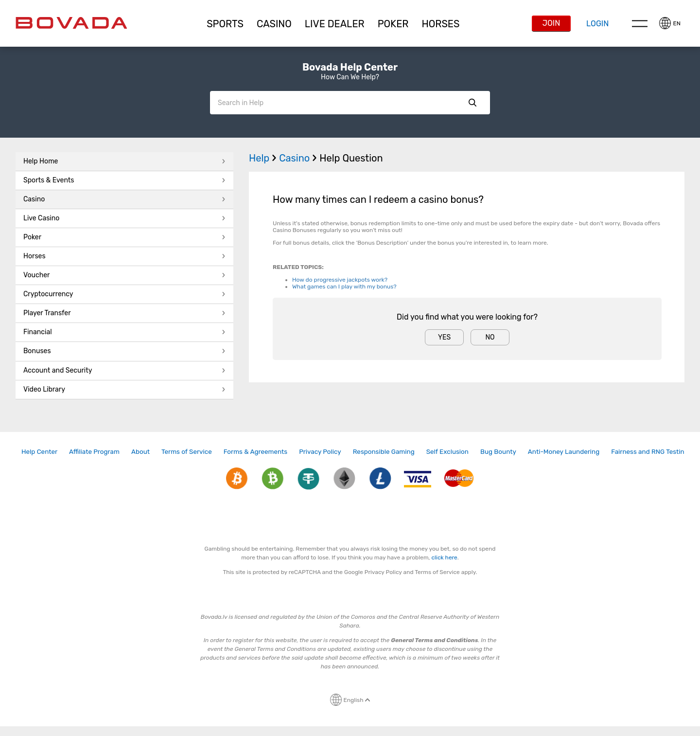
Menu (640, 23)
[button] (225, 24)
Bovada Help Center (350, 67)
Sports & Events (124, 180)
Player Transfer (124, 313)
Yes (444, 337)
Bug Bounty (498, 451)
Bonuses (124, 351)
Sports (225, 24)
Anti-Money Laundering (564, 451)
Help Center (39, 451)
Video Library (124, 389)
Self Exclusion (447, 451)
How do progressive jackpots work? (340, 280)
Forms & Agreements (255, 451)
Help (264, 158)
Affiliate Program (94, 451)
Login (597, 24)
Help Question (351, 158)
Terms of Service (187, 451)
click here (445, 557)
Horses (440, 24)
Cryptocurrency (124, 294)
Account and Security (124, 370)
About (140, 451)
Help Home (124, 161)
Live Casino (124, 218)
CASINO (274, 24)
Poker (393, 24)
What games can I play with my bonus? (344, 287)
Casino (124, 199)
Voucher (124, 275)
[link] (39, 452)
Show (472, 103)
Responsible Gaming (384, 451)
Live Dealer (335, 24)
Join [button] (551, 23)
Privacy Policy (320, 451)
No (490, 337)
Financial (124, 332)
